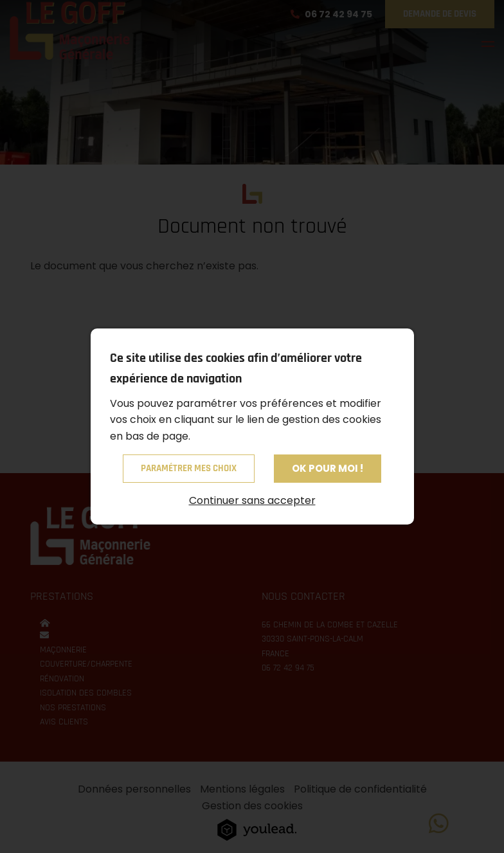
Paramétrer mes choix (189, 468)
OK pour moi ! (328, 468)
